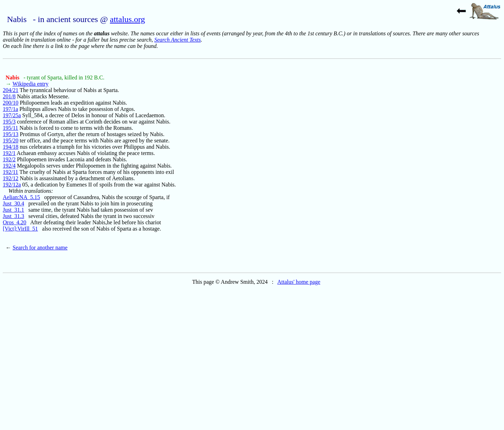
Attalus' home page (299, 282)
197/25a (12, 115)
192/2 (9, 159)
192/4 (9, 166)
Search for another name (40, 248)
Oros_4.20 (15, 222)
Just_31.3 (13, 216)
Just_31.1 (13, 210)
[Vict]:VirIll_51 (20, 229)
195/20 (10, 140)
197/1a (10, 109)
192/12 (10, 178)
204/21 (10, 90)
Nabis (13, 77)
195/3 (9, 122)
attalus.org (127, 19)
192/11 (10, 172)
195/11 (10, 128)
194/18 (10, 147)
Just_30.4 (13, 203)
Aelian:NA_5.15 (21, 197)
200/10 (10, 103)
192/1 (9, 153)
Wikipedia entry (31, 84)
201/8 (9, 96)
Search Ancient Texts (178, 40)
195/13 (10, 134)
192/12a (12, 185)
